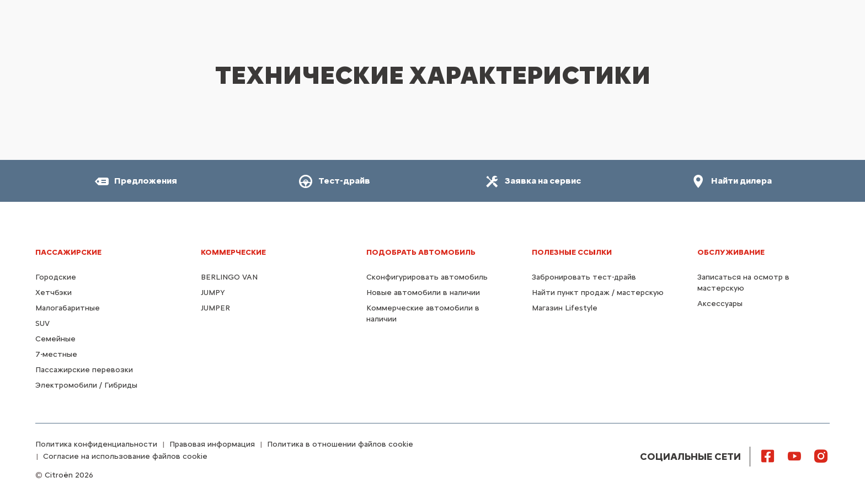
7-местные (56, 354)
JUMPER (215, 308)
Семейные (55, 339)
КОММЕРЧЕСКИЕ (233, 252)
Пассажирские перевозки (84, 370)
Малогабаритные (68, 308)
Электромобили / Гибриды (86, 385)
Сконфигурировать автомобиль (427, 277)
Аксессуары (720, 304)
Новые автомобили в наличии (423, 293)
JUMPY (213, 293)
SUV (42, 323)
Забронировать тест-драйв (584, 277)
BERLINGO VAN (229, 277)
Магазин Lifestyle (565, 308)
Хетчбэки (54, 293)
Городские (56, 277)
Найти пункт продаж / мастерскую (598, 293)
